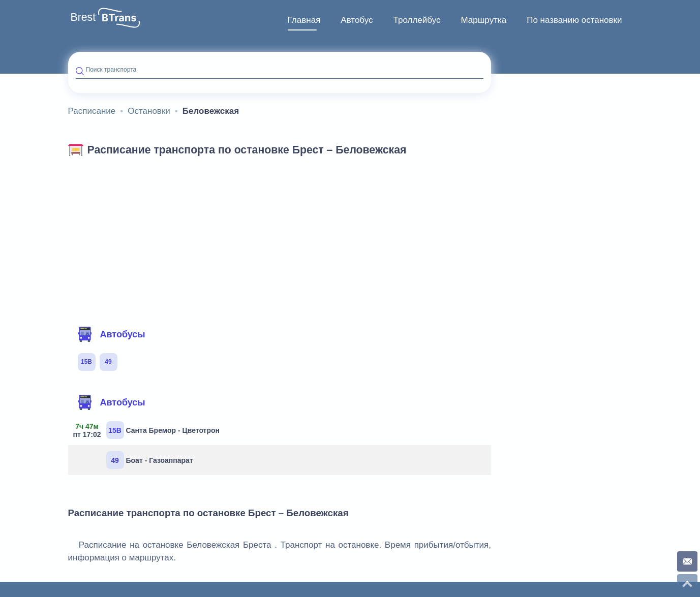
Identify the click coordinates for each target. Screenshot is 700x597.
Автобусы (111, 268)
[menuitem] (304, 20)
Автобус (357, 20)
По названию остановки (574, 20)
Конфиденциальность (599, 544)
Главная (304, 20)
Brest (83, 17)
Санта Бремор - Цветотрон (148, 364)
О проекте (505, 544)
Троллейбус (417, 20)
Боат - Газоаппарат (150, 394)
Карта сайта (299, 542)
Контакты (542, 544)
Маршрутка (483, 20)
